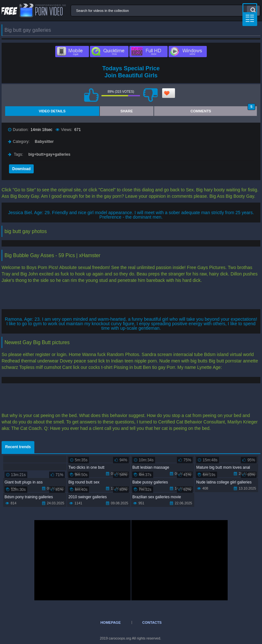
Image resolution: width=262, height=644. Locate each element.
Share (127, 111)
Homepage (111, 622)
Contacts (152, 622)
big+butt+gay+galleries (49, 154)
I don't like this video (150, 95)
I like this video (91, 95)
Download (21, 169)
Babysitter (44, 142)
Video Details (52, 111)
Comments (223, 110)
